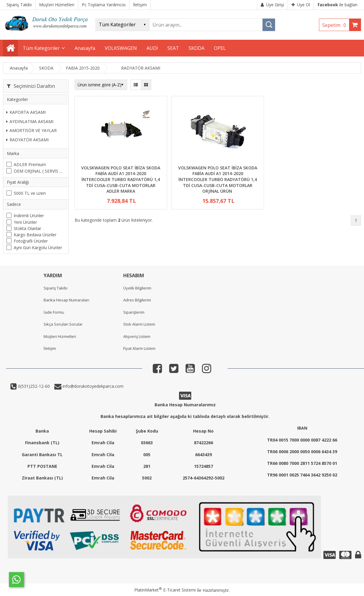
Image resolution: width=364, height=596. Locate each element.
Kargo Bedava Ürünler (35, 235)
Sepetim (336, 25)
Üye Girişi (272, 5)
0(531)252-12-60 (33, 386)
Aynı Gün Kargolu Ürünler (38, 248)
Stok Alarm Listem (139, 324)
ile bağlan (337, 5)
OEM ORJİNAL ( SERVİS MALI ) (40, 171)
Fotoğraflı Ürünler (31, 241)
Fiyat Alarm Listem (139, 348)
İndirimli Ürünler (29, 216)
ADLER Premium (30, 164)
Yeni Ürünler (25, 222)
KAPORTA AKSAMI (26, 112)
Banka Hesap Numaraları (66, 300)
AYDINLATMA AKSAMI (30, 121)
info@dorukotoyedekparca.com (92, 386)
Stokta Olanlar (27, 228)
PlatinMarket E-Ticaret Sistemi (165, 590)
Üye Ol (301, 5)
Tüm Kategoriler (41, 48)
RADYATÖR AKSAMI (27, 140)
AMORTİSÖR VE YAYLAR (31, 130)
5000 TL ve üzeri (30, 193)
